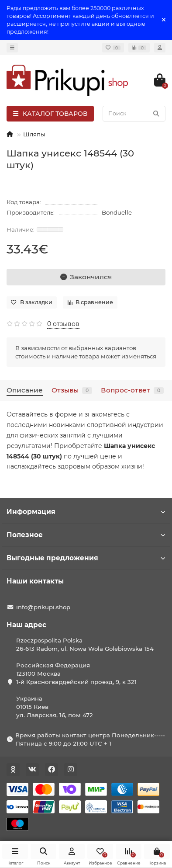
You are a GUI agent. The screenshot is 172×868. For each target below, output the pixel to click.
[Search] (134, 114)
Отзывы (72, 390)
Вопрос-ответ (132, 390)
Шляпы (34, 134)
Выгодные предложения (86, 558)
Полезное (86, 535)
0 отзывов (63, 324)
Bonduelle (117, 212)
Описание (25, 390)
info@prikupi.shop (43, 607)
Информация (86, 512)
